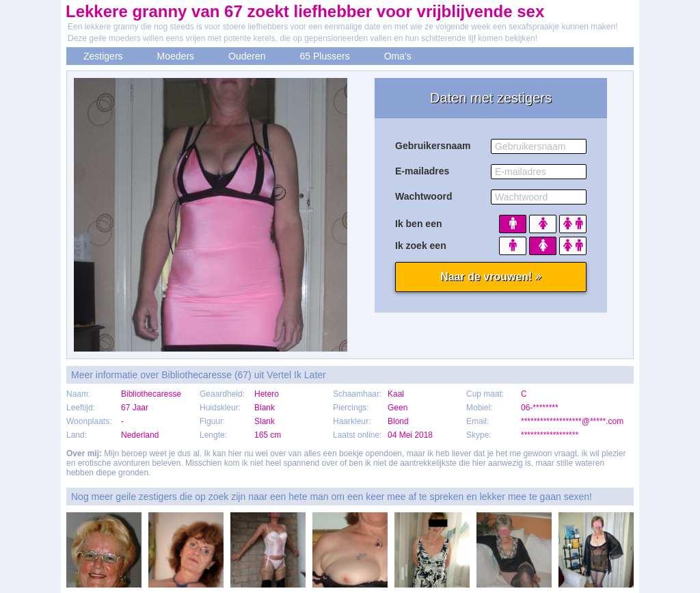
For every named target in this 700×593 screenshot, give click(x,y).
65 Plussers (325, 56)
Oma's (398, 56)
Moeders (176, 56)
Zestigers (103, 56)
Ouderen (247, 56)
